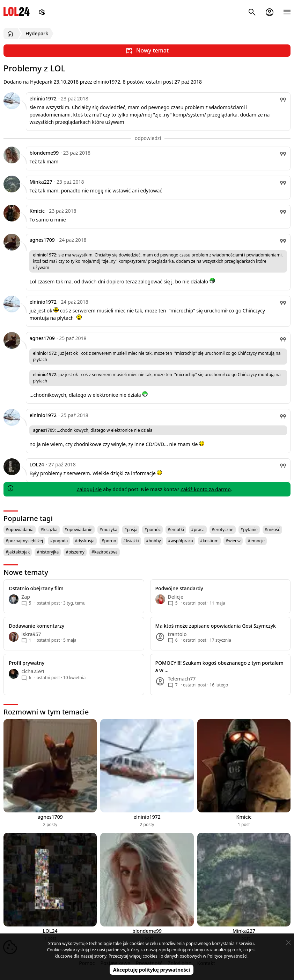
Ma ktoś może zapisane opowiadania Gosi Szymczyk (216, 626)
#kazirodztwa (105, 552)
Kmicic (37, 211)
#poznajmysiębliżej (24, 541)
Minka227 (41, 182)
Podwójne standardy (179, 588)
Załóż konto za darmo (206, 489)
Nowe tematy (26, 572)
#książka (49, 530)
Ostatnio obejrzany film (36, 588)
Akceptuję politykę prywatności (152, 970)
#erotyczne (223, 530)
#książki (131, 541)
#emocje (256, 541)
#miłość (272, 530)
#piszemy (75, 552)
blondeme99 (44, 153)
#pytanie (249, 530)
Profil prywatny (27, 663)
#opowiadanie (79, 530)
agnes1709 (42, 240)
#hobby (153, 541)
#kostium (209, 541)
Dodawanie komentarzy (36, 626)
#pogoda (59, 541)
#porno (109, 541)
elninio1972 (43, 98)
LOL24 (17, 11)
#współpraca (181, 541)
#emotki (176, 530)
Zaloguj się (89, 489)
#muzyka (108, 530)
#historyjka (48, 552)
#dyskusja (84, 541)
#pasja (131, 530)
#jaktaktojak (18, 552)
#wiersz (233, 541)
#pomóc (152, 530)
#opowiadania (20, 530)
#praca (198, 530)
